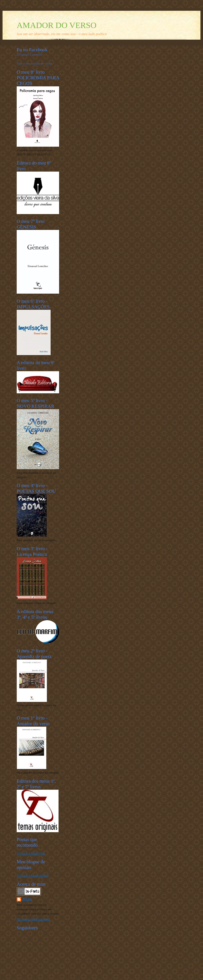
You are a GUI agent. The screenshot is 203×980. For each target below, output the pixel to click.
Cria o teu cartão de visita (34, 63)
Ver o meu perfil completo (33, 919)
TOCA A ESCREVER (31, 853)
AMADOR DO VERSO (57, 25)
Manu (27, 899)
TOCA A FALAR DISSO (33, 876)
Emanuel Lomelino (30, 55)
